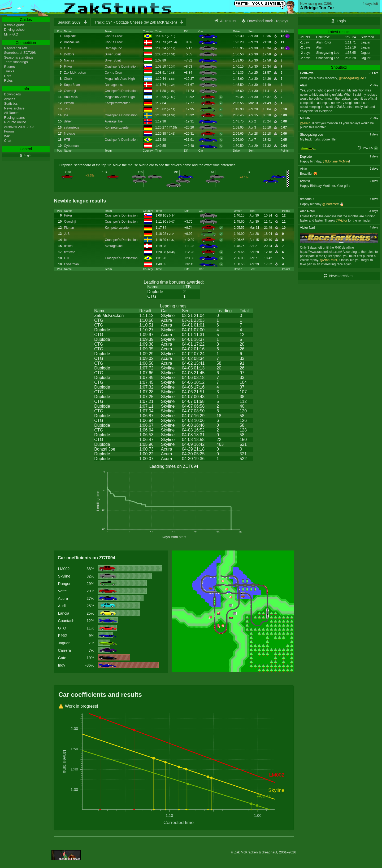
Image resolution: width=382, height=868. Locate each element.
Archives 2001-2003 (19, 127)
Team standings (16, 62)
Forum (9, 131)
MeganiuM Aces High (120, 79)
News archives (341, 276)
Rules (8, 80)
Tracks (9, 71)
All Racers (12, 113)
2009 (70, 22)
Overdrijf (70, 91)
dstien (68, 121)
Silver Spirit (113, 54)
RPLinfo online (15, 122)
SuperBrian (72, 85)
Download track (260, 21)
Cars (8, 76)
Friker (68, 67)
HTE (67, 140)
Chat (8, 141)
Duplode (70, 36)
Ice (66, 115)
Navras (69, 60)
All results (228, 21)
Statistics (11, 103)
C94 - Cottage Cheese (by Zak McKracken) (136, 22)
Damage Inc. (114, 48)
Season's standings (19, 57)
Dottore (69, 54)
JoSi (67, 109)
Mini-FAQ (11, 34)
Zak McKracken (75, 73)
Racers (9, 67)
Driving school (15, 30)
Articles (10, 99)
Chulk (68, 79)
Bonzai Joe (72, 42)
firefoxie (70, 134)
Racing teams (14, 118)
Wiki (7, 136)
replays (282, 21)
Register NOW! (15, 48)
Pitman (69, 103)
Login (341, 21)
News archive (14, 108)
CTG (67, 48)
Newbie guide (14, 25)
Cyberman (71, 146)
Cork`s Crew (114, 36)
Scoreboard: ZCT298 (20, 53)
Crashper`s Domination (121, 67)
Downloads (12, 94)
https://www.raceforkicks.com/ (321, 252)
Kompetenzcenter (117, 103)
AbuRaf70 (71, 97)
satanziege (72, 127)
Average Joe (114, 121)
